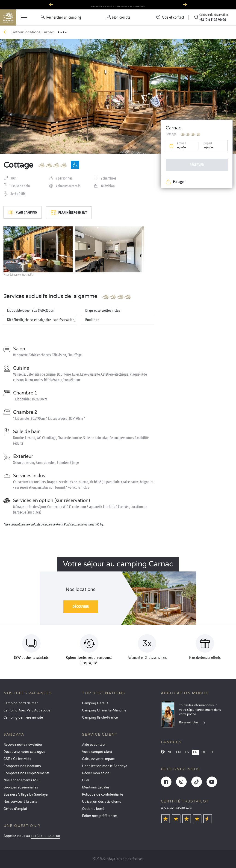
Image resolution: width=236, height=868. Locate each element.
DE (204, 752)
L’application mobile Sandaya (105, 766)
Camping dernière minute (23, 718)
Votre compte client (97, 752)
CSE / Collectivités (17, 759)
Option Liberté (93, 809)
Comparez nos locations (22, 766)
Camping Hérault (95, 703)
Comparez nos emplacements (27, 773)
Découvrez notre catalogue (24, 752)
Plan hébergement (69, 213)
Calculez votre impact (98, 759)
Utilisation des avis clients (102, 802)
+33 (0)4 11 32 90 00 (45, 836)
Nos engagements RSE (21, 780)
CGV (86, 780)
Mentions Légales (96, 787)
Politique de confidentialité (103, 795)
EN (178, 752)
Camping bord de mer (21, 703)
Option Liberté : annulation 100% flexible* (118, 5)
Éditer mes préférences (100, 816)
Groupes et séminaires (21, 787)
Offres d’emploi (15, 809)
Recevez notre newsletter (23, 745)
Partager (175, 182)
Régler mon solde (96, 773)
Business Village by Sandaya (26, 795)
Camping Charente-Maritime (104, 710)
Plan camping (23, 212)
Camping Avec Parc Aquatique (27, 710)
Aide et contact (94, 745)
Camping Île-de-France (100, 718)
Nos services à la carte (20, 802)
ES (187, 752)
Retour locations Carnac (33, 32)
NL (170, 752)
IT (212, 752)
